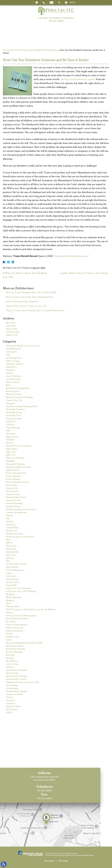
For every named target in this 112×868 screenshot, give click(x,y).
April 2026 (11, 326)
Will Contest (12, 709)
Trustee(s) (10, 700)
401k (8, 355)
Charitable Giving (14, 412)
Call (44, 2)
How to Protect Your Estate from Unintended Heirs (30, 297)
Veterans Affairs (13, 706)
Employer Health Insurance (18, 467)
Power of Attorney (15, 628)
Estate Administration (16, 473)
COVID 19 (11, 422)
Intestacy (10, 558)
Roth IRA (10, 655)
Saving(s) (10, 658)
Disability (10, 440)
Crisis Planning (13, 428)
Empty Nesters (13, 470)
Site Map (63, 861)
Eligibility (10, 461)
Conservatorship (13, 419)
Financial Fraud (13, 500)
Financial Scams (13, 506)
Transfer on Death (14, 694)
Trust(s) (9, 697)
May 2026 (10, 323)
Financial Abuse (13, 494)
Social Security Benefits (17, 670)
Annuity (9, 373)
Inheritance (11, 549)
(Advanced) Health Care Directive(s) (23, 346)
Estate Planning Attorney (17, 482)
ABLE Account (13, 361)
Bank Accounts (13, 382)
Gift (8, 519)
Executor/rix (12, 488)
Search (59, 2)
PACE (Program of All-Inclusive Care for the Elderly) (31, 609)
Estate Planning (13, 479)
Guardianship (12, 528)
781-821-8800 (56, 21)
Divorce (9, 443)
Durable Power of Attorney (19, 446)
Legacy (9, 573)
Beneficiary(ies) (13, 391)
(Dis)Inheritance (50, 50)
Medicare (10, 600)
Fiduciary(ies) (12, 491)
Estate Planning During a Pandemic (22, 302)
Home (37, 2)
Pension (9, 613)
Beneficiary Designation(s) (18, 388)
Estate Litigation (13, 476)
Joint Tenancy (12, 567)
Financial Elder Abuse (16, 497)
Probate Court (12, 637)
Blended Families (14, 394)
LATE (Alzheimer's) (15, 570)
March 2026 (11, 329)
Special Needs (12, 673)
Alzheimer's (11, 367)
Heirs (8, 540)
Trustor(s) (10, 704)
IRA (8, 561)
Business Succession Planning (19, 397)
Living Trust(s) (13, 582)
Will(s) (9, 713)
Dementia (10, 434)
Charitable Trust (13, 415)
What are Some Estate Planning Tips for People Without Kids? (35, 311)
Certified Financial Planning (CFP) (22, 406)
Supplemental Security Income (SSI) (22, 682)
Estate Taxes (12, 485)
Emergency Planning (15, 464)
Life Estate (11, 576)
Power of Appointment (17, 625)
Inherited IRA (12, 552)
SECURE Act (12, 661)
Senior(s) (10, 667)
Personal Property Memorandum (21, 616)
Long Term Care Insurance (18, 588)
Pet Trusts (11, 622)
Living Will (11, 585)
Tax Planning (12, 685)
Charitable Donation (15, 409)
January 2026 (12, 335)
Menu (73, 2)
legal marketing (67, 855)
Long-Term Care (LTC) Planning (21, 591)
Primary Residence (15, 631)
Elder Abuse (12, 449)
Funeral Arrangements (16, 512)
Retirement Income (15, 646)
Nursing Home (13, 606)
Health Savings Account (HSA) (20, 537)
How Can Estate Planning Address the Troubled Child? (31, 292)
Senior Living (12, 664)
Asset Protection (13, 376)
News (8, 603)
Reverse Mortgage (14, 652)
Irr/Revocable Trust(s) (16, 564)
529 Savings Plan (14, 358)
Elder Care (11, 452)
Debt (8, 431)
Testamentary (12, 688)
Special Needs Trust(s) (16, 679)
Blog (38, 50)
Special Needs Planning (16, 676)
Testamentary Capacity (16, 691)
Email (51, 2)
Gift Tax (10, 522)
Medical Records (13, 597)
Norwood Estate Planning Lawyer (18, 50)
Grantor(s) (11, 525)
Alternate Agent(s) (14, 364)
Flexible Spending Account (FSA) (21, 510)
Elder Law (11, 455)
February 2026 (13, 332)
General (9, 515)
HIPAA (9, 543)
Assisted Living (13, 379)
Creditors (10, 425)
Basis (8, 385)
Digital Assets (12, 437)
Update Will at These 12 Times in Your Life (83, 273)
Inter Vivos (11, 555)
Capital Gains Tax (14, 400)
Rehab (9, 640)
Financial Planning (14, 503)
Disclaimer (49, 861)
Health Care (11, 531)
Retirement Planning (15, 649)
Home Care (11, 546)
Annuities (10, 370)
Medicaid (10, 594)
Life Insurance (12, 579)
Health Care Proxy (14, 534)
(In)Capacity (11, 352)
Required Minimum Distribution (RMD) (24, 643)
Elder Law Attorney (15, 458)
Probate (9, 634)
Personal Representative (17, 619)
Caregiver (10, 403)
